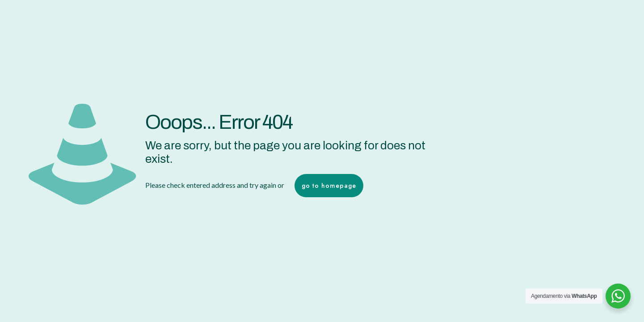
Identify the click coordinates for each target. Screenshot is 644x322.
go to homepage (329, 186)
